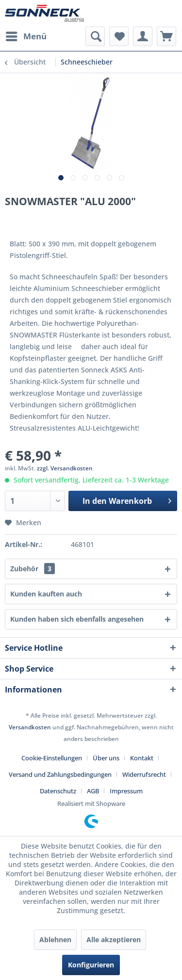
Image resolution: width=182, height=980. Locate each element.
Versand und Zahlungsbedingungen (60, 774)
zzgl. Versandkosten (65, 468)
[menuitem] (26, 36)
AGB (93, 791)
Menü (26, 35)
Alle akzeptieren (114, 940)
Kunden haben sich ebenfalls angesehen (77, 619)
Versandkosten (30, 727)
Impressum (126, 791)
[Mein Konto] (143, 36)
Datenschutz (58, 791)
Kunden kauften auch (46, 594)
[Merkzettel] (119, 36)
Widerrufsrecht (144, 774)
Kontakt (142, 758)
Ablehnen (55, 940)
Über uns (106, 758)
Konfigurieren (91, 965)
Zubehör (33, 569)
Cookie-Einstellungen (52, 758)
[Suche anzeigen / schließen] (95, 36)
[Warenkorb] (166, 36)
